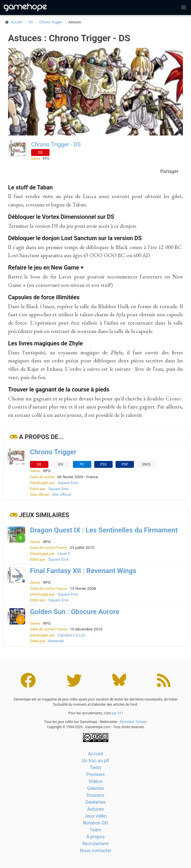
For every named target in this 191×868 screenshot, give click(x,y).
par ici (116, 713)
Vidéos (95, 781)
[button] (184, 7)
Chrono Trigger (51, 22)
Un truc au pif (95, 761)
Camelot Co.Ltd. (72, 635)
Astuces (96, 809)
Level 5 (64, 553)
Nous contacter (95, 851)
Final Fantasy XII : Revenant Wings (83, 571)
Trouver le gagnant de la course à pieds (59, 389)
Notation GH (96, 823)
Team (96, 830)
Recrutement (95, 844)
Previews (95, 774)
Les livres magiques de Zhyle (46, 343)
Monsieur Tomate (133, 722)
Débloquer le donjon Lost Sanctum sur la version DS (75, 238)
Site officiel (62, 494)
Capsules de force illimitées (44, 297)
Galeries (95, 788)
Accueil (95, 754)
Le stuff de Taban (30, 187)
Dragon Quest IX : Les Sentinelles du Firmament (104, 530)
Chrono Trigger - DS (56, 144)
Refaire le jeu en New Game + (46, 268)
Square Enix (68, 483)
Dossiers (95, 795)
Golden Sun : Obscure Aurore (75, 612)
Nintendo (56, 641)
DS (31, 22)
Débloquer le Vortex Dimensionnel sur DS (61, 217)
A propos (95, 837)
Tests (95, 768)
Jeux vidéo (95, 816)
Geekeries (95, 802)
